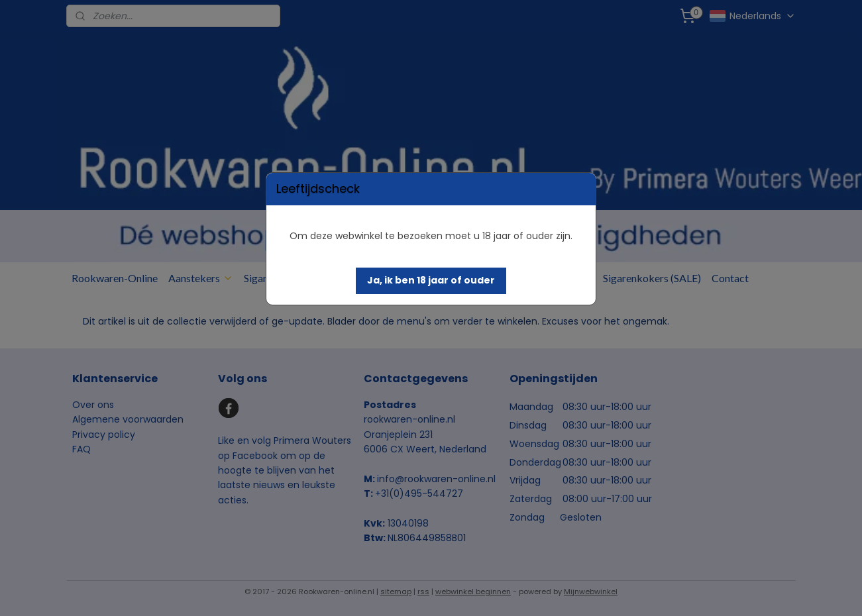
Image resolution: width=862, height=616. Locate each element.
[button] (431, 281)
